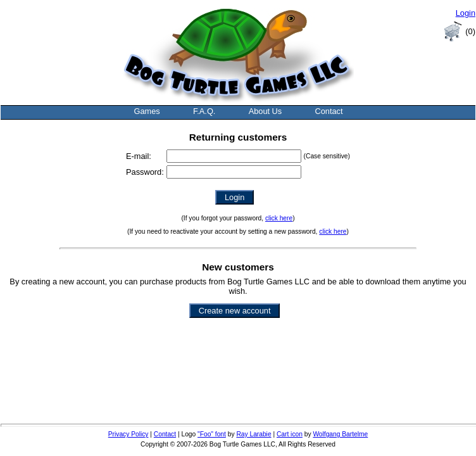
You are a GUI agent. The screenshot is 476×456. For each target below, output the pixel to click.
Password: (145, 172)
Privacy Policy (128, 434)
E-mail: (139, 156)
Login (466, 13)
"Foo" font (212, 434)
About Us (266, 111)
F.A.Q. (204, 111)
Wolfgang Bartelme (340, 434)
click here (279, 218)
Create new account (235, 311)
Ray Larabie (254, 434)
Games (147, 111)
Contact (329, 111)
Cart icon (290, 434)
